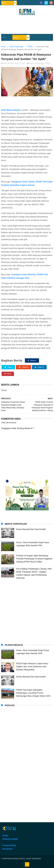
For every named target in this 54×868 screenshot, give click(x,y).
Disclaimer (8, 849)
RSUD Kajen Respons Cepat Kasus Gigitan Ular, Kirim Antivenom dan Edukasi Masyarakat (32, 667)
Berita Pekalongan (37, 63)
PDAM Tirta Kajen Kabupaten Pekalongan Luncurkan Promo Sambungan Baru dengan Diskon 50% (33, 693)
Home (4, 38)
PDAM (48, 63)
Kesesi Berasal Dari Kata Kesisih (31, 529)
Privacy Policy (9, 845)
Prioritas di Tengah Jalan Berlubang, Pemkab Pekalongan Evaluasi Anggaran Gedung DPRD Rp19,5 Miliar (34, 559)
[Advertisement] (27, 611)
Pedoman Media (10, 839)
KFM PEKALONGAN (11, 110)
